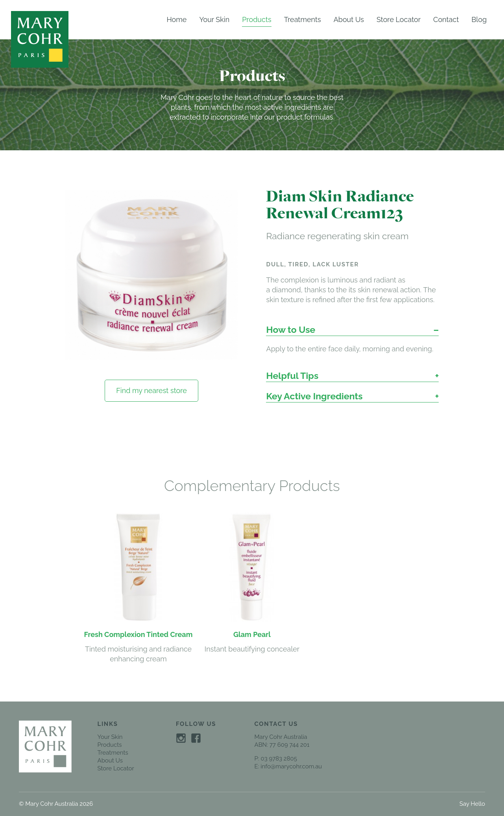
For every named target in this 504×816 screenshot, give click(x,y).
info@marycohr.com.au (291, 766)
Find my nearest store (151, 390)
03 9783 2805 (279, 759)
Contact (446, 19)
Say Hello (472, 804)
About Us (349, 19)
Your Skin (214, 19)
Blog (479, 19)
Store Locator (399, 19)
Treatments (303, 19)
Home (176, 19)
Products (257, 19)
